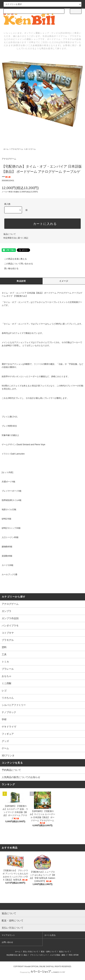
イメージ (64, 281)
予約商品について (11, 770)
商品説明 (21, 281)
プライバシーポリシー (38, 955)
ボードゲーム (31, 149)
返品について (10, 234)
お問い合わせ (7, 942)
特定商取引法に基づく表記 (16, 238)
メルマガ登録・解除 (57, 955)
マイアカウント (8, 935)
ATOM (76, 955)
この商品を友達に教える (13, 259)
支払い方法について (31, 952)
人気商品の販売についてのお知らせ (21, 777)
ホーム (6, 149)
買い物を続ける (9, 269)
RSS (70, 955)
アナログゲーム (17, 149)
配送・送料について (49, 952)
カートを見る (50, 935)
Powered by (42, 972)
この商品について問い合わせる (16, 264)
